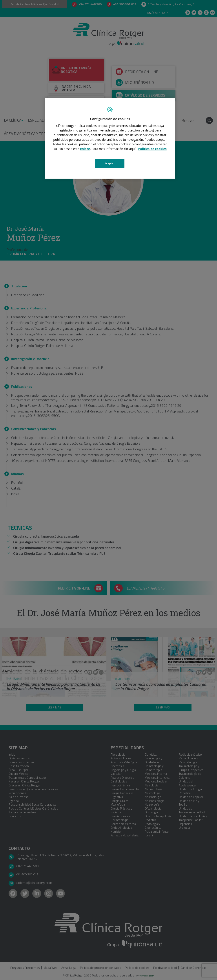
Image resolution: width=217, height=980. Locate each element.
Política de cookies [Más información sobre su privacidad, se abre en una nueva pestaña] (152, 149)
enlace (85, 149)
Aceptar (110, 163)
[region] (110, 139)
